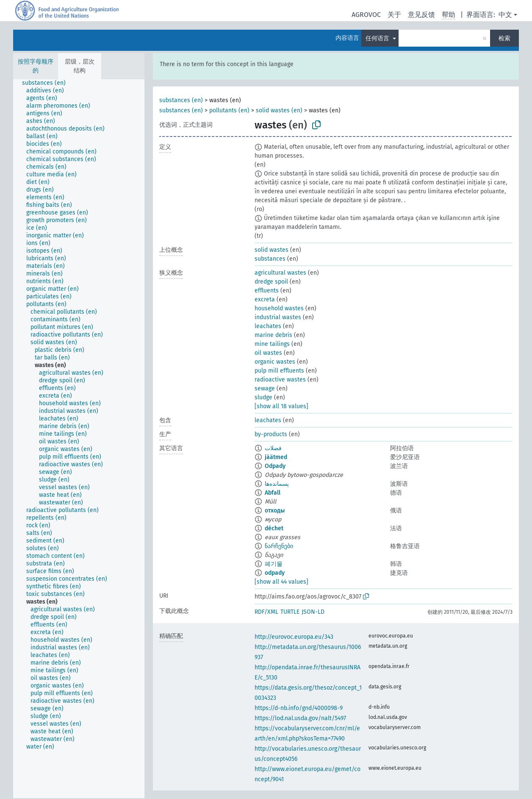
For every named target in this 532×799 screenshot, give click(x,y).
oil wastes (268, 353)
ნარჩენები (279, 546)
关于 (394, 15)
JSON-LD (313, 612)
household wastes (279, 308)
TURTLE (290, 612)
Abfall (273, 493)
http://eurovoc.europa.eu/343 (294, 637)
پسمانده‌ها (277, 484)
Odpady (275, 466)
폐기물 (274, 564)
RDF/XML (266, 612)
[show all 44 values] (281, 582)
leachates (268, 326)
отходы (275, 511)
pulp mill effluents (279, 371)
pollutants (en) (229, 110)
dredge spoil (271, 282)
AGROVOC (366, 15)
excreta (265, 299)
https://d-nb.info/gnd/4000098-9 (299, 708)
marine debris (273, 335)
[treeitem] (47, 83)
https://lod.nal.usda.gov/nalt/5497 (300, 718)
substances (270, 259)
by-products (271, 434)
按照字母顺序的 (36, 66)
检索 (504, 38)
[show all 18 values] (281, 406)
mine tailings (272, 344)
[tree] (79, 439)
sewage (265, 388)
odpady (275, 573)
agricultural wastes (280, 273)
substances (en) (181, 100)
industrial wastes (278, 317)
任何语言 (378, 38)
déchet (274, 528)
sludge (263, 397)
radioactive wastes (280, 380)
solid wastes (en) (279, 110)
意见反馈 (421, 15)
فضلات (273, 448)
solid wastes (272, 250)
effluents (267, 291)
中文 (505, 15)
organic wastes (275, 362)
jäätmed (276, 457)
